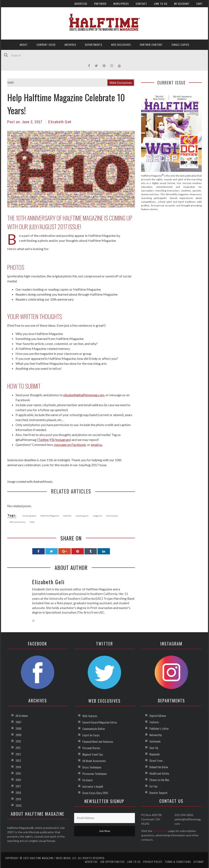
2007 (18, 722)
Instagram (63, 440)
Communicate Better (94, 729)
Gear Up (154, 748)
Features (154, 722)
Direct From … (157, 760)
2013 (18, 760)
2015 (18, 773)
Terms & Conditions (178, 862)
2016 (18, 780)
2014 (18, 767)
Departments (94, 45)
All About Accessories (94, 761)
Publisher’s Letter (159, 728)
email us (97, 445)
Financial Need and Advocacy (98, 741)
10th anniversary (17, 522)
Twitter (43, 440)
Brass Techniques (92, 767)
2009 (18, 735)
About (24, 45)
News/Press (121, 4)
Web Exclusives (121, 45)
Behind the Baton (159, 767)
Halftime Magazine (50, 516)
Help (32, 522)
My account (182, 4)
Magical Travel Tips (93, 754)
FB (52, 440)
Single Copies (180, 45)
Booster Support (159, 793)
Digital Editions (158, 716)
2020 (18, 805)
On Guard (87, 780)
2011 (18, 748)
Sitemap (199, 862)
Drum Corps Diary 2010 (95, 793)
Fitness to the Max (159, 780)
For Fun (153, 786)
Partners (100, 4)
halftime (67, 516)
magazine (97, 516)
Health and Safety (159, 773)
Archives (70, 45)
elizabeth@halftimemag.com (84, 395)
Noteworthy (156, 735)
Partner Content (151, 45)
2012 (18, 754)
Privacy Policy (153, 862)
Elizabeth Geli (60, 122)
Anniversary (112, 516)
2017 (18, 786)
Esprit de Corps (91, 735)
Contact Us (160, 831)
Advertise (81, 4)
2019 (18, 799)
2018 (18, 793)
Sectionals (155, 741)
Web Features (90, 716)
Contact (141, 4)
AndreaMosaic (43, 481)
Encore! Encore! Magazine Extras (100, 722)
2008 (18, 728)
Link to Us (161, 4)
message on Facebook (70, 445)
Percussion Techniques (95, 773)
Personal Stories (91, 748)
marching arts (82, 516)
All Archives (22, 716)
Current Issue (46, 45)
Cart (200, 4)
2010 (18, 741)
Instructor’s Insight (93, 786)
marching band (29, 516)
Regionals (155, 754)
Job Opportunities (112, 862)
